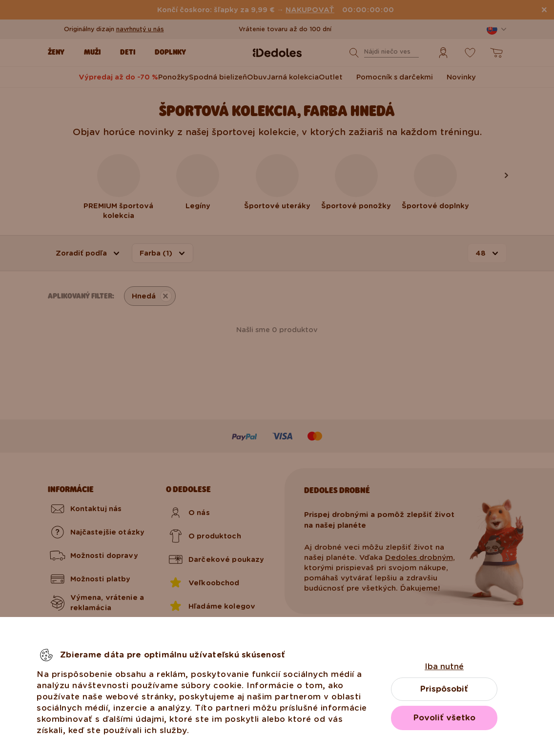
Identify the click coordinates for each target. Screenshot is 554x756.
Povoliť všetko (444, 718)
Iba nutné (444, 666)
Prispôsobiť (444, 689)
